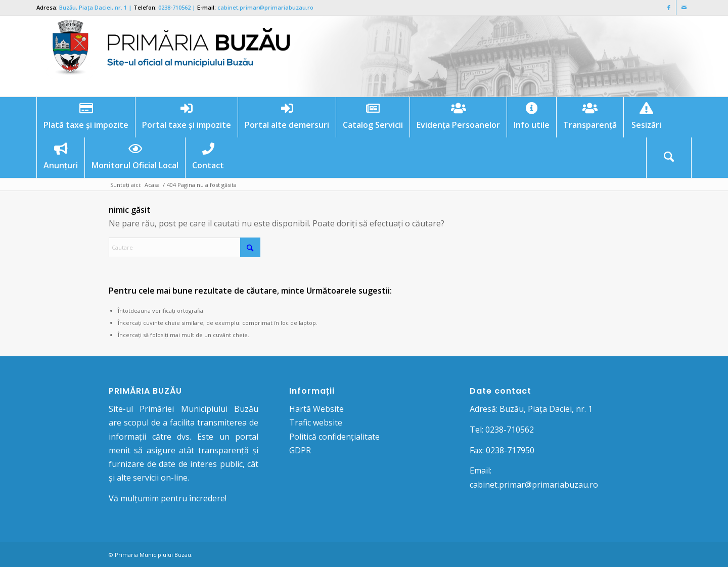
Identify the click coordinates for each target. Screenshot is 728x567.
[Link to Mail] (684, 8)
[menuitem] (86, 117)
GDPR (300, 450)
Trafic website (316, 422)
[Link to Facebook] (669, 8)
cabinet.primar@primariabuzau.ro (265, 7)
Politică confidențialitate (334, 437)
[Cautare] (669, 158)
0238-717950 (510, 450)
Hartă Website (316, 409)
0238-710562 (174, 7)
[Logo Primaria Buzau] (165, 56)
